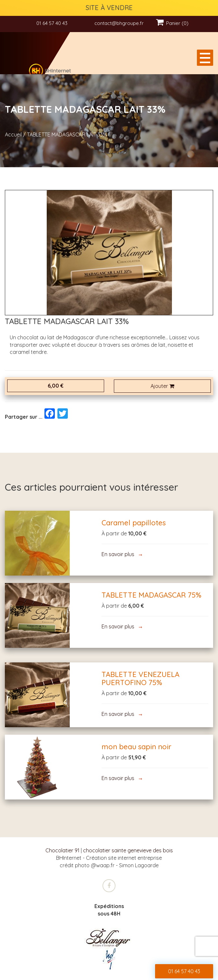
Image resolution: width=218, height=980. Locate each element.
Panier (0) (172, 23)
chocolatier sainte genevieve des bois (128, 850)
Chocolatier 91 (62, 850)
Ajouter (162, 386)
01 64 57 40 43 (52, 23)
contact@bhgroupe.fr (119, 23)
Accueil (13, 134)
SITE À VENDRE (109, 8)
